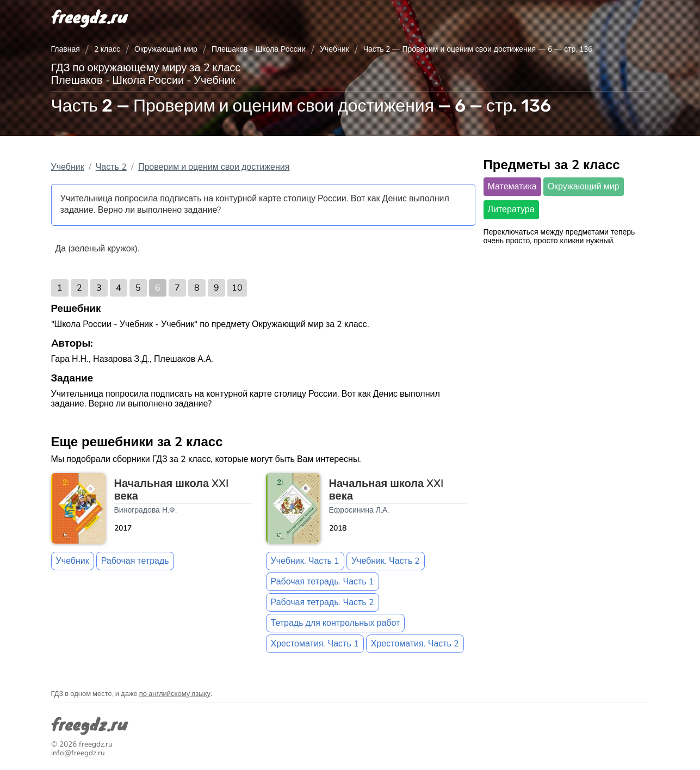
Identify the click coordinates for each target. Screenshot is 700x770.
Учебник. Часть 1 (305, 561)
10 (237, 288)
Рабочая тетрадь (135, 561)
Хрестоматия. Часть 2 (415, 644)
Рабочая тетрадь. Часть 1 (323, 582)
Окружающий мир (166, 49)
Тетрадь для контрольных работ (336, 623)
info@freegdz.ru (78, 753)
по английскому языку (175, 694)
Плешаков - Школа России (259, 49)
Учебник (334, 49)
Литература (511, 210)
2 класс (107, 49)
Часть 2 (111, 167)
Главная (66, 49)
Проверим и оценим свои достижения (214, 167)
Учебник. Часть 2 (386, 561)
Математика (512, 187)
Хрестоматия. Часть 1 (315, 644)
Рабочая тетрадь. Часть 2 (323, 602)
